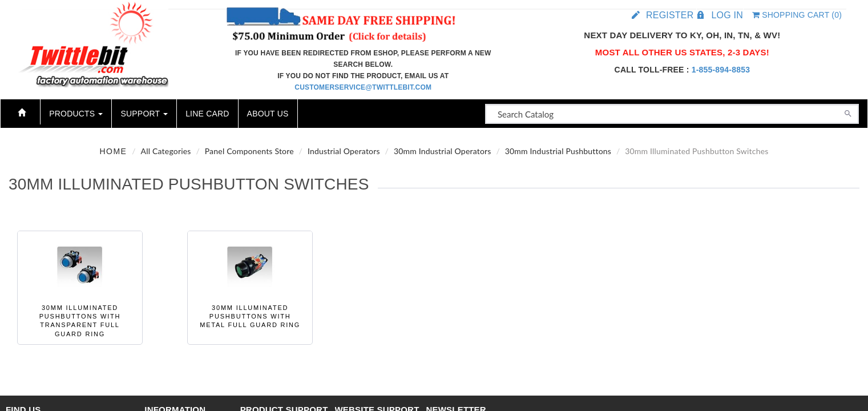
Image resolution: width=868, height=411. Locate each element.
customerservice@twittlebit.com (363, 87)
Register (670, 15)
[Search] (848, 112)
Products (76, 114)
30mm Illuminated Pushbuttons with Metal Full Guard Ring (250, 317)
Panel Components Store (249, 151)
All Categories (166, 151)
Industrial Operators (344, 151)
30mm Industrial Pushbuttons (558, 151)
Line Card (207, 114)
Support (144, 114)
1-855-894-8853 (721, 70)
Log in (727, 15)
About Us (268, 114)
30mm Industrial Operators (443, 151)
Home (113, 151)
